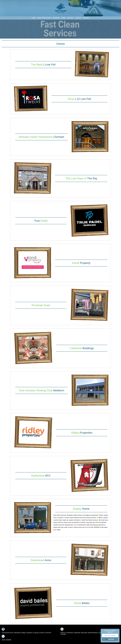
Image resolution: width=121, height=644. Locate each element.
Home (34, 18)
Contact (86, 18)
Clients (78, 18)
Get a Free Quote (110, 635)
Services (56, 18)
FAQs (63, 18)
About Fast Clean (44, 18)
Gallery (70, 18)
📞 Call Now (110, 639)
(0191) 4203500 (6, 640)
